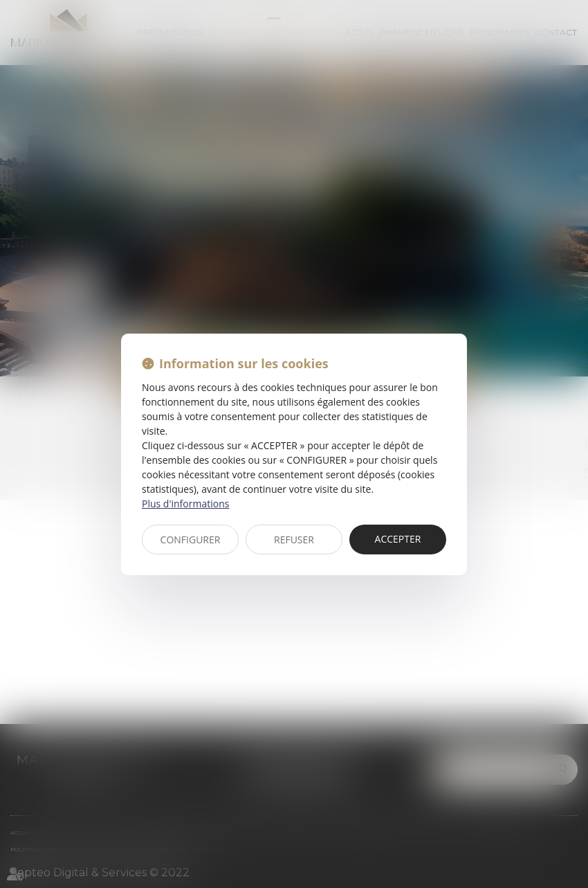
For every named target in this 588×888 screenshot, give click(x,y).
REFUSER (294, 540)
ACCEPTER (398, 539)
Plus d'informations (185, 504)
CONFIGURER (191, 540)
